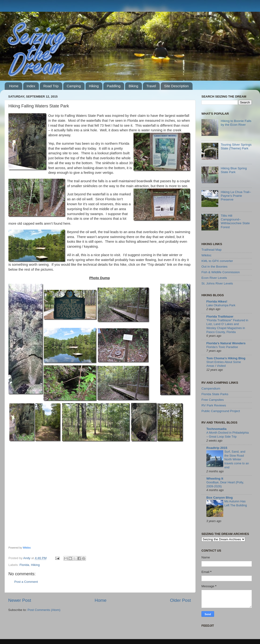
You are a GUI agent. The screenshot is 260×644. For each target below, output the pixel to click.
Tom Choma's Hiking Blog (226, 358)
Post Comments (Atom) (44, 610)
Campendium (211, 388)
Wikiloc (27, 548)
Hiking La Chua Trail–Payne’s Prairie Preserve (236, 196)
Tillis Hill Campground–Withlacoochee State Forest (235, 221)
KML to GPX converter (217, 261)
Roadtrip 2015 (217, 448)
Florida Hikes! (217, 301)
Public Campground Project (221, 411)
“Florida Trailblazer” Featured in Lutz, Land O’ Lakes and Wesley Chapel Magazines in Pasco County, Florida (227, 326)
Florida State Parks (215, 394)
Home (14, 86)
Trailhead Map (212, 250)
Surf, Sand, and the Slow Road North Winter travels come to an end (237, 459)
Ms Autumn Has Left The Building (236, 503)
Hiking (94, 86)
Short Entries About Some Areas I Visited (224, 364)
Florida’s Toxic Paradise (222, 347)
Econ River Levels (214, 278)
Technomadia (216, 429)
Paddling (114, 86)
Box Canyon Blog (220, 498)
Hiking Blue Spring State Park (234, 170)
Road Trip (51, 86)
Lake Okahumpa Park (221, 305)
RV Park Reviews (214, 405)
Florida (24, 565)
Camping (74, 86)
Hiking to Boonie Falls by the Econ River (236, 123)
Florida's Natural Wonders (226, 343)
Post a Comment (26, 582)
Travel (151, 86)
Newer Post (20, 600)
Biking (133, 86)
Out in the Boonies (214, 267)
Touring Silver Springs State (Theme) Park (236, 146)
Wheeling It (215, 479)
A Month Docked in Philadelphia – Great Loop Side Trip (228, 435)
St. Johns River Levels (217, 283)
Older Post (180, 600)
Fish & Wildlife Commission (221, 272)
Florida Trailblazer (220, 316)
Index (31, 86)
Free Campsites (213, 400)
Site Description (176, 86)
